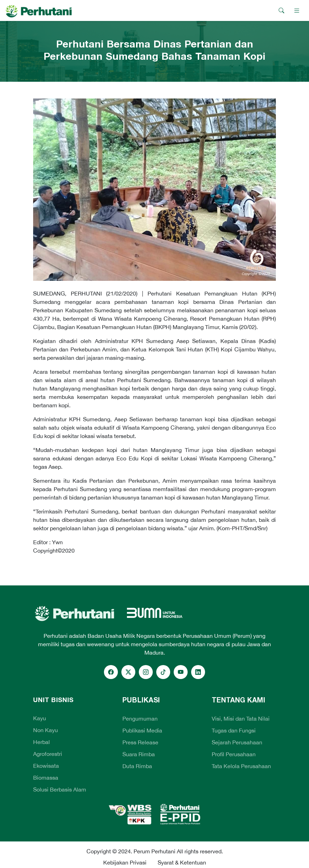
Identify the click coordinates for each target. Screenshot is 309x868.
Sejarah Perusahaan (237, 742)
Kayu (40, 718)
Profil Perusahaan (234, 754)
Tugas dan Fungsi (234, 730)
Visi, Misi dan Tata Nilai (241, 719)
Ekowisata (46, 766)
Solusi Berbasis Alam (60, 789)
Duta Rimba (137, 766)
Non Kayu (46, 730)
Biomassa (46, 778)
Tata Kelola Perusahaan (241, 766)
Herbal (42, 742)
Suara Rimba (139, 754)
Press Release (140, 742)
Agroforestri (48, 754)
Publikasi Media (142, 730)
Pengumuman (140, 719)
